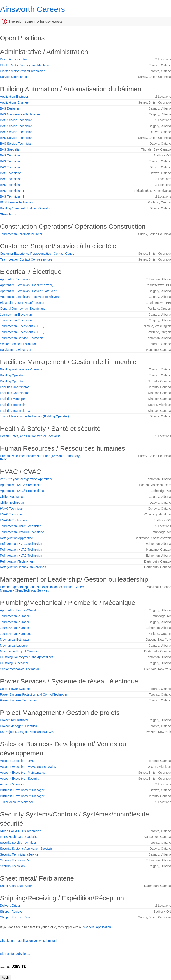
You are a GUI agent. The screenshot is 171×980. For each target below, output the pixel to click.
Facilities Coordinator (14, 387)
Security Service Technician (19, 843)
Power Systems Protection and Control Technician (34, 694)
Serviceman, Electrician (16, 350)
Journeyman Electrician (16, 315)
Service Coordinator (14, 77)
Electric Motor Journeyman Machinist (25, 65)
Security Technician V (15, 860)
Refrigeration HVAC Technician (21, 544)
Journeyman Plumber (15, 616)
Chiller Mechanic (11, 497)
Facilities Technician (14, 405)
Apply (6, 978)
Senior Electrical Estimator (18, 344)
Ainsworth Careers (32, 9)
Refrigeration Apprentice (16, 538)
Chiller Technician (12, 503)
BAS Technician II (12, 191)
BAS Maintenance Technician (20, 114)
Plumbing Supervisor (14, 663)
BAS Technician (11, 155)
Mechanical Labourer (14, 646)
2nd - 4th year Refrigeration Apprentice (26, 479)
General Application (98, 927)
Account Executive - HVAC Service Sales (28, 767)
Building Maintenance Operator (21, 369)
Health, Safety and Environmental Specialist (30, 436)
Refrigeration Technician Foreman (23, 567)
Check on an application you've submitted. (29, 941)
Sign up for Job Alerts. (15, 954)
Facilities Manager (12, 399)
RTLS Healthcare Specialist (19, 837)
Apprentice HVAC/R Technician (21, 485)
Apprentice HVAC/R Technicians (22, 491)
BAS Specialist (10, 149)
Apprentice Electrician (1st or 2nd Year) (27, 285)
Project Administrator (14, 720)
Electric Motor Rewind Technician (23, 71)
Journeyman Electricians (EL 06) (22, 326)
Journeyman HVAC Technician (21, 526)
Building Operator (12, 375)
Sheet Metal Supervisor (16, 886)
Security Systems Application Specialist (27, 849)
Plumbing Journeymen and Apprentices (27, 657)
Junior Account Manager (17, 802)
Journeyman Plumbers (15, 634)
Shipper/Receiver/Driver (16, 917)
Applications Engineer (15, 102)
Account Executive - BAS (17, 761)
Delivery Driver (10, 906)
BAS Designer (10, 108)
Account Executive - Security (20, 779)
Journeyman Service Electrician (21, 338)
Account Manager (12, 784)
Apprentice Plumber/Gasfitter (20, 610)
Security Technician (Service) (20, 854)
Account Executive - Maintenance (23, 773)
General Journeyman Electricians (23, 309)
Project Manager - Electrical (19, 726)
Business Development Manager (22, 790)
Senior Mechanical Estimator (20, 669)
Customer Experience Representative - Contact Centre (37, 254)
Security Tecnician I (13, 866)
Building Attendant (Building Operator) (26, 208)
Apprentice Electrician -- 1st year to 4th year (30, 297)
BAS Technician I (12, 185)
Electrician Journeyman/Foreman (22, 303)
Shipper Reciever (12, 912)
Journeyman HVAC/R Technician (22, 532)
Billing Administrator (13, 59)
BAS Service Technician (16, 120)
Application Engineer (14, 97)
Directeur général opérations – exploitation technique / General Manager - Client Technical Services (43, 589)
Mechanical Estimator (15, 640)
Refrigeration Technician (16, 561)
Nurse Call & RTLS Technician (21, 831)
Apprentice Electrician (15, 279)
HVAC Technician (12, 509)
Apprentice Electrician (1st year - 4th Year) (29, 291)
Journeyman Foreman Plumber (21, 234)
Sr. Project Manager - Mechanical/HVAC (27, 732)
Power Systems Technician (18, 700)
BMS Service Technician (17, 202)
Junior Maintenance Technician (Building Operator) (34, 416)
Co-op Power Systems (15, 689)
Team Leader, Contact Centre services (26, 259)
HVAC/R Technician (13, 520)
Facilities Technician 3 (15, 411)
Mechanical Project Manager (19, 651)
